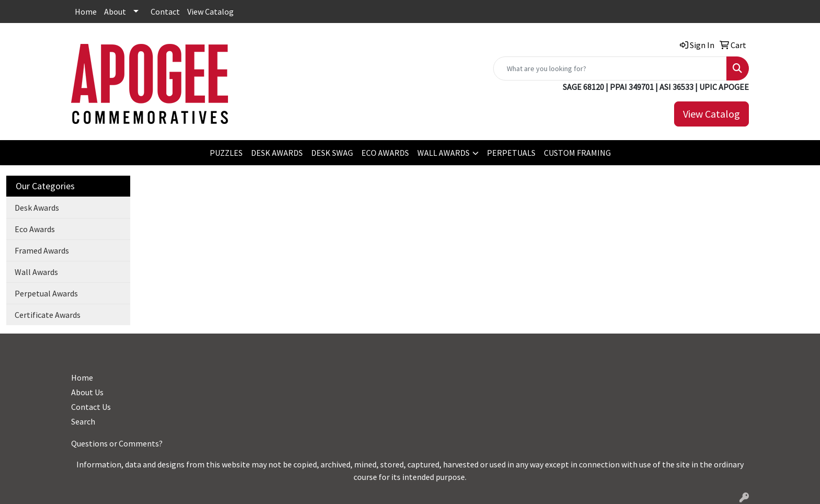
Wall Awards (36, 272)
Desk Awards (37, 208)
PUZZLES (226, 153)
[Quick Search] (610, 68)
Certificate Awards (48, 315)
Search (83, 421)
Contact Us (91, 407)
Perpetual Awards (46, 293)
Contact (165, 12)
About (115, 12)
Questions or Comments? (117, 443)
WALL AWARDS (443, 153)
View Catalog (210, 12)
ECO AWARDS (385, 153)
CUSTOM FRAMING (577, 153)
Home (86, 12)
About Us (87, 392)
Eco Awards (35, 229)
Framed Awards (42, 250)
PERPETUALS (511, 153)
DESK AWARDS (277, 153)
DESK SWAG (332, 153)
